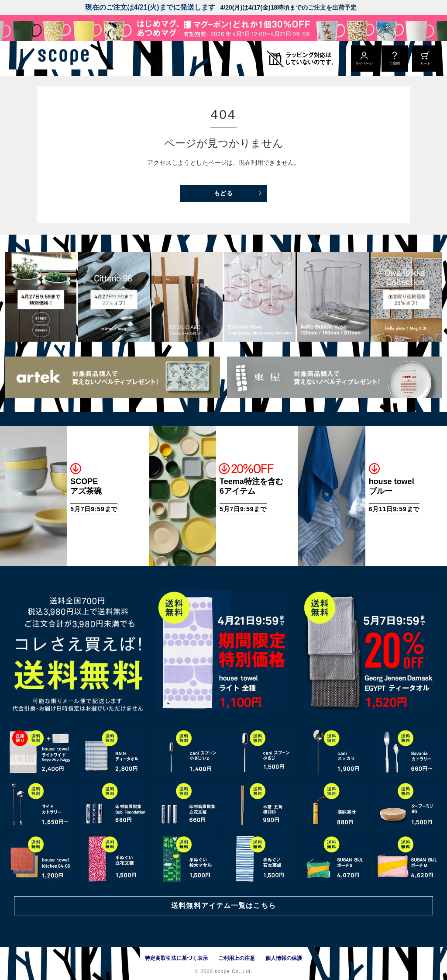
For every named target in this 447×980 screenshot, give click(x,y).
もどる (224, 193)
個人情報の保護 (284, 958)
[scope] (73, 59)
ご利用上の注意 (237, 958)
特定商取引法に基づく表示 (176, 958)
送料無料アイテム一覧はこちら (223, 905)
